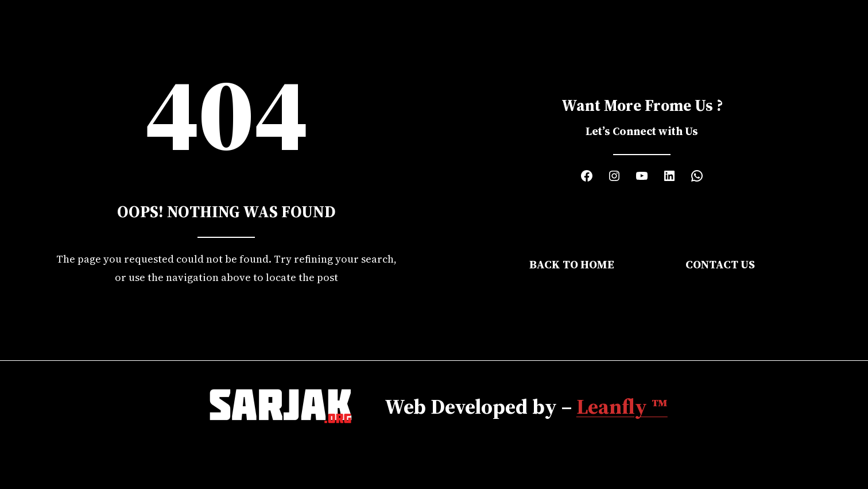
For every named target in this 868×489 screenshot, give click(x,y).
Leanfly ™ (622, 406)
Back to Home (572, 264)
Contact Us (720, 264)
